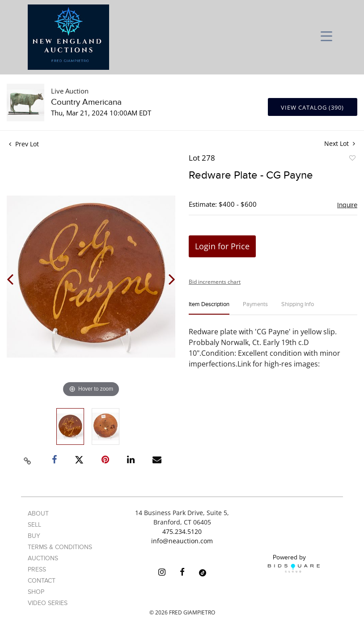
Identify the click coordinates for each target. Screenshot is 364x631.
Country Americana (86, 102)
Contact (42, 581)
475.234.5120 (182, 531)
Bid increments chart (215, 282)
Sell (34, 525)
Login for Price (222, 246)
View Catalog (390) (312, 107)
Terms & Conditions (60, 547)
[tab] (209, 308)
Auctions (43, 558)
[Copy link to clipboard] (27, 460)
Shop (36, 592)
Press (37, 569)
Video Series (48, 603)
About (38, 514)
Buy (34, 536)
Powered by (294, 563)
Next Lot (340, 143)
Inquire (347, 205)
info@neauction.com (182, 541)
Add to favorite (352, 159)
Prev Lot (24, 144)
